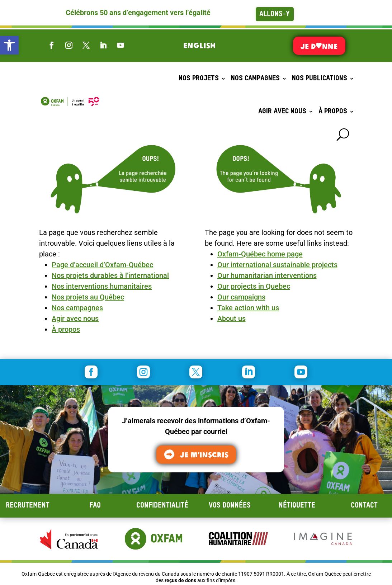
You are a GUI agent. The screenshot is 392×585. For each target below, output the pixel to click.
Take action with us (248, 308)
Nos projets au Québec (88, 297)
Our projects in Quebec (254, 286)
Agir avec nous (282, 112)
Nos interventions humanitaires (102, 286)
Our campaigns (241, 297)
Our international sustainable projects (277, 265)
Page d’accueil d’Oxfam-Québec (102, 265)
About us (232, 319)
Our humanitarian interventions (267, 275)
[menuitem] (199, 45)
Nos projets (199, 79)
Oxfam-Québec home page (260, 254)
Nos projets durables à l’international (110, 275)
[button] (9, 45)
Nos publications (320, 79)
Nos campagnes (255, 79)
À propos (333, 112)
